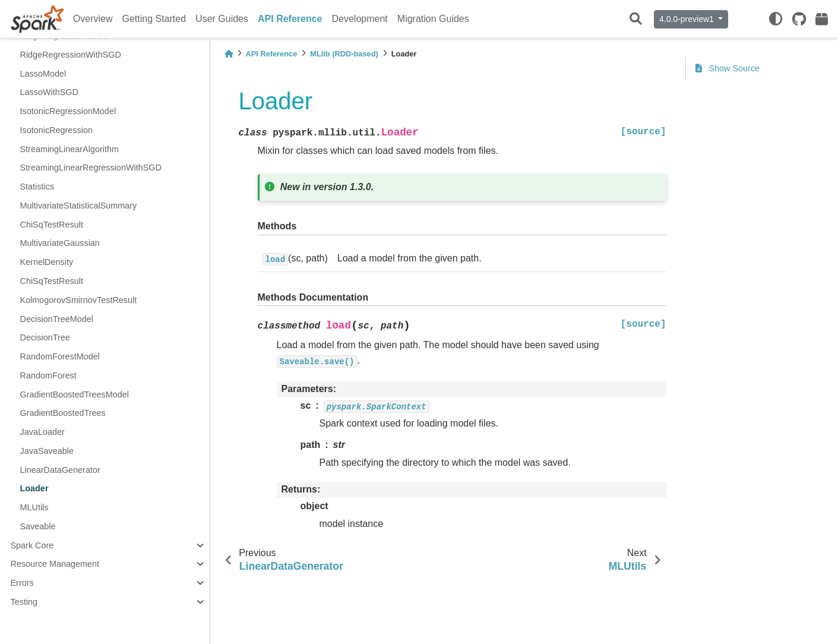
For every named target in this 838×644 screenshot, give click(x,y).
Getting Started (154, 19)
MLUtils (34, 507)
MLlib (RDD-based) (344, 54)
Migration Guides (433, 19)
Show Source (728, 68)
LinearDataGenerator (60, 470)
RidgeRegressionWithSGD (71, 55)
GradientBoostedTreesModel (75, 394)
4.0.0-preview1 (688, 19)
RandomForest (48, 375)
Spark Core (32, 545)
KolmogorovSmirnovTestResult (79, 300)
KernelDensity (47, 262)
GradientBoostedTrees (63, 413)
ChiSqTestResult (52, 225)
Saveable (38, 526)
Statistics (37, 187)
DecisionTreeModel (57, 319)
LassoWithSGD (49, 92)
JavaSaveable (47, 451)
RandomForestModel (60, 356)
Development (360, 19)
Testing (24, 602)
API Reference (290, 19)
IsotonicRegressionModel (68, 111)
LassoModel (43, 74)
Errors (22, 583)
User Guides (222, 19)
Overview (93, 19)
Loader (34, 488)
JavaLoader (42, 432)
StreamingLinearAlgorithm (69, 149)
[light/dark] (776, 19)
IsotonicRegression (56, 130)
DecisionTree (45, 337)
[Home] (229, 54)
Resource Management (55, 564)
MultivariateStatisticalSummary (79, 206)
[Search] (636, 19)
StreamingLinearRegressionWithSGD (91, 168)
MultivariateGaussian (60, 243)
